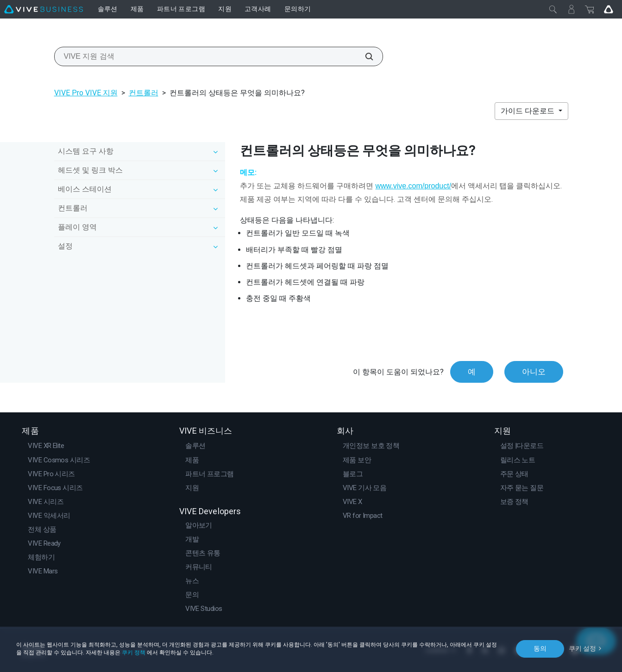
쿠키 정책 (134, 653)
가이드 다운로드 (528, 111)
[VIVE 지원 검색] (364, 56)
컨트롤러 (144, 93)
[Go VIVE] (609, 9)
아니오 (534, 372)
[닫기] (553, 9)
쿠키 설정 (582, 648)
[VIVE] (44, 9)
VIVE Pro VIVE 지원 (86, 93)
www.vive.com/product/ (413, 186)
